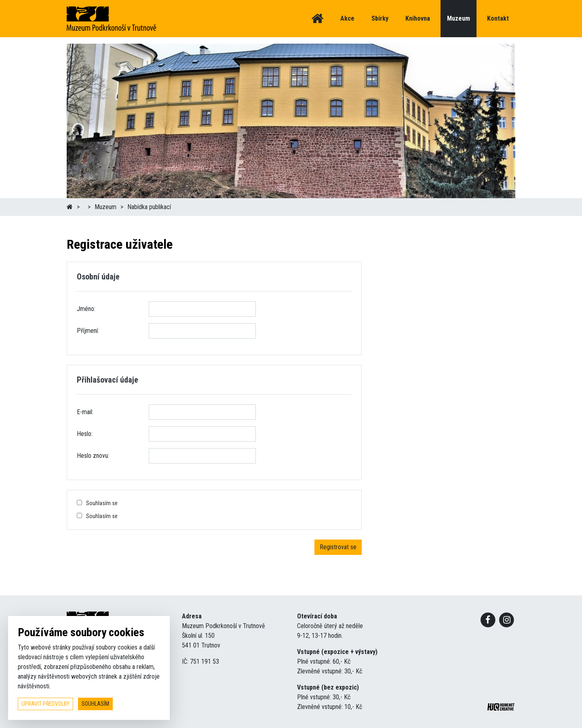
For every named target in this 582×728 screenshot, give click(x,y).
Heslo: (85, 434)
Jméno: (86, 309)
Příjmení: (88, 331)
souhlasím (95, 704)
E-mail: (85, 412)
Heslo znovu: (93, 456)
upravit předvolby (45, 704)
